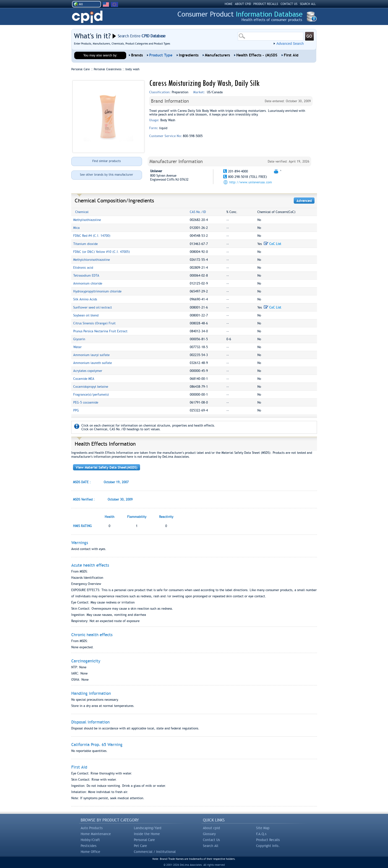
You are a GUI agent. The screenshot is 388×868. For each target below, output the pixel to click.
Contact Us (211, 840)
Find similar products (107, 161)
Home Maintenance (96, 834)
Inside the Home (147, 834)
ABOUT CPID (243, 4)
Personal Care (144, 840)
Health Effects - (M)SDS (257, 55)
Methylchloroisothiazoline (92, 260)
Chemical (82, 212)
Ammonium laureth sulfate (93, 363)
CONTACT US (289, 4)
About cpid (211, 828)
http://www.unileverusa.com (251, 182)
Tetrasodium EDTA (86, 276)
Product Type (161, 55)
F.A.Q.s (261, 834)
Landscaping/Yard (148, 828)
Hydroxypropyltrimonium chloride (97, 291)
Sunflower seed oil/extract (93, 307)
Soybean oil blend (86, 315)
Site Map (263, 828)
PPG (76, 410)
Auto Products (92, 828)
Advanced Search (290, 44)
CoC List (272, 244)
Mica (76, 228)
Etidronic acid (83, 268)
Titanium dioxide (85, 244)
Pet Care (140, 846)
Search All (211, 846)
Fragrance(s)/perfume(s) (91, 395)
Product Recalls (268, 840)
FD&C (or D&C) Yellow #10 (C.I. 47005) (102, 252)
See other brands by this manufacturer (107, 175)
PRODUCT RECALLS (266, 4)
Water (77, 347)
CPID (87, 17)
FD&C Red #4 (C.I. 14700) (92, 236)
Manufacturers (217, 55)
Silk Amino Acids (85, 299)
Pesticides (89, 846)
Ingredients (189, 55)
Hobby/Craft (90, 840)
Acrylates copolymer (88, 371)
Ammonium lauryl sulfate (91, 355)
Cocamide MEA (84, 379)
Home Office (90, 852)
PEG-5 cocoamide (86, 402)
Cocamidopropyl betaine (91, 387)
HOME (229, 4)
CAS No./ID (198, 212)
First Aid (291, 55)
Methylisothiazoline (87, 220)
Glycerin (79, 339)
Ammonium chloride (88, 283)
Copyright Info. (268, 846)
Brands (137, 55)
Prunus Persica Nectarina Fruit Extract (100, 331)
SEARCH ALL (308, 4)
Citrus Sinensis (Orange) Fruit (94, 323)
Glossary (209, 834)
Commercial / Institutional (155, 852)
